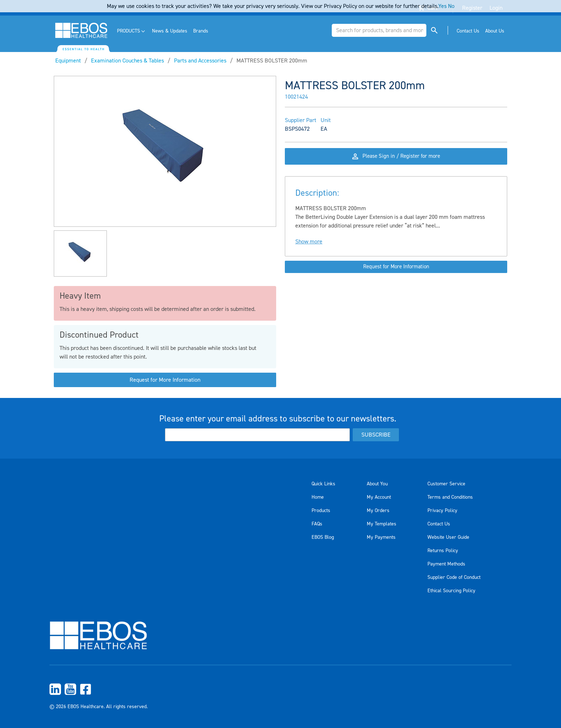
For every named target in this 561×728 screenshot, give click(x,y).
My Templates (382, 524)
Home (318, 497)
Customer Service (446, 484)
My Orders (378, 511)
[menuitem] (132, 31)
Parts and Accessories (200, 61)
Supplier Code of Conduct (454, 577)
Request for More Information (165, 380)
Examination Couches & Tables (127, 61)
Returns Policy (443, 551)
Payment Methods (446, 564)
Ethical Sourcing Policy (451, 591)
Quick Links (323, 484)
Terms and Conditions (450, 497)
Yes (442, 6)
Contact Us (439, 524)
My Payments (381, 537)
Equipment (68, 61)
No (451, 6)
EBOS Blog (323, 537)
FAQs (317, 524)
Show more (309, 248)
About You (377, 484)
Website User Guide (448, 537)
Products (321, 511)
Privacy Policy (442, 511)
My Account (379, 497)
